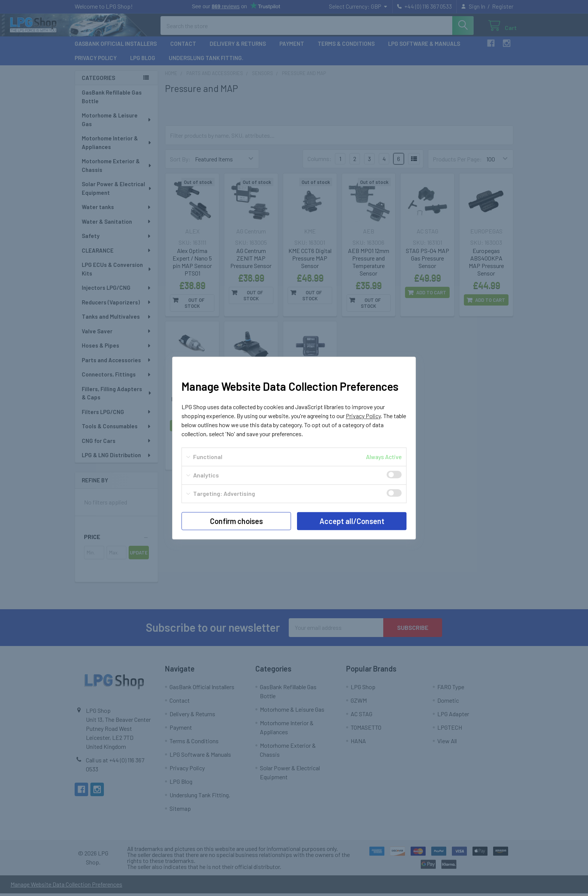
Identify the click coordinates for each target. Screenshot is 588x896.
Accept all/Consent (352, 521)
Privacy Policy (363, 416)
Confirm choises (236, 521)
